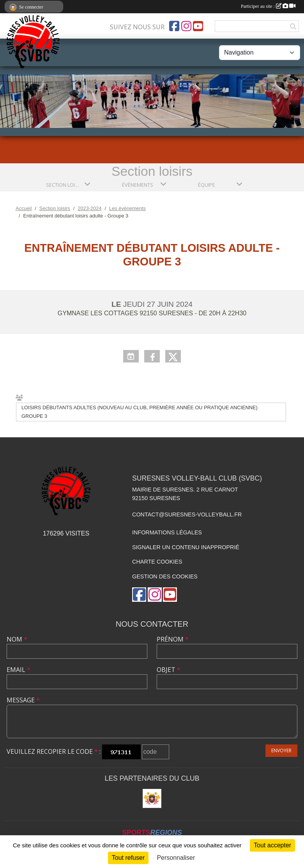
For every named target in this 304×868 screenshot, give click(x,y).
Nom (17, 639)
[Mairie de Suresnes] (152, 798)
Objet (169, 670)
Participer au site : (268, 6)
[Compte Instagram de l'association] (186, 26)
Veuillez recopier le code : (54, 751)
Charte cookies (157, 562)
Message (23, 700)
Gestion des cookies (165, 576)
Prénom (173, 639)
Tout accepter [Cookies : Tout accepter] (272, 845)
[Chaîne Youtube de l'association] (198, 26)
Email (19, 670)
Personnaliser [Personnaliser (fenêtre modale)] (176, 858)
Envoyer (281, 750)
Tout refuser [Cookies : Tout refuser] (128, 858)
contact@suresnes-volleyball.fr (187, 514)
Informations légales (167, 532)
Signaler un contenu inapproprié (186, 547)
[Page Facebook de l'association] (174, 26)
